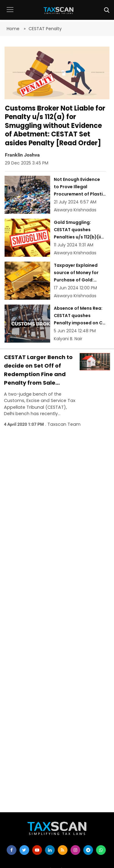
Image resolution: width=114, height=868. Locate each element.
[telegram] (88, 850)
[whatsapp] (101, 850)
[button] (10, 14)
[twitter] (24, 850)
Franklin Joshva (22, 155)
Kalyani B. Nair (68, 339)
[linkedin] (50, 850)
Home (14, 29)
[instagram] (75, 850)
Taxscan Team (64, 424)
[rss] (63, 850)
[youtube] (37, 850)
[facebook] (12, 850)
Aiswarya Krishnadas (75, 210)
